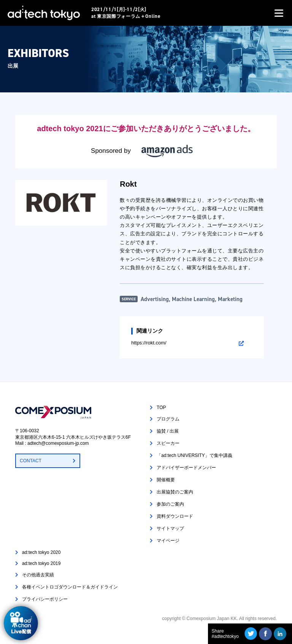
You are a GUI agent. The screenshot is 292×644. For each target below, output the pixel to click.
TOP (161, 408)
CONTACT (31, 461)
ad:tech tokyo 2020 (41, 552)
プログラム (168, 419)
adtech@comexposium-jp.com (58, 443)
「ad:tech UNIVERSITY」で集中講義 (194, 455)
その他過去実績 (38, 575)
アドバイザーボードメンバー (186, 468)
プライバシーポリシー (45, 599)
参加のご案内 (170, 504)
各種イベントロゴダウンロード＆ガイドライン (70, 587)
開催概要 (166, 480)
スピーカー (168, 443)
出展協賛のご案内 (175, 492)
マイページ (168, 541)
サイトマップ (170, 528)
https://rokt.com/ (149, 343)
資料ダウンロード (175, 516)
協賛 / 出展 (168, 431)
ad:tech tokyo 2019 (41, 563)
